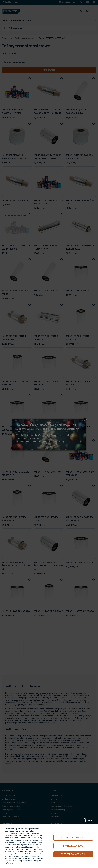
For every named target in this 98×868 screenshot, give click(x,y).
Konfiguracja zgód (73, 846)
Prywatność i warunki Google (28, 847)
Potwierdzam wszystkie (73, 854)
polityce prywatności (22, 842)
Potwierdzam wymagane (73, 838)
